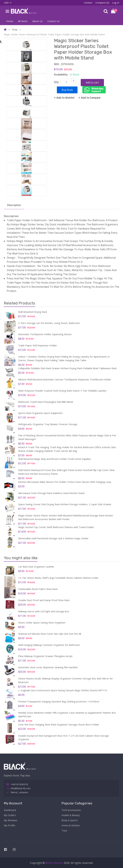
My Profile (10, 825)
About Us (37, 21)
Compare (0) (102, 3)
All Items (23, 21)
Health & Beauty (71, 815)
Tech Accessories (71, 810)
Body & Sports (70, 820)
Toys (64, 830)
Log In (116, 3)
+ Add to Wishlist (64, 97)
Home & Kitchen (71, 825)
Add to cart (93, 82)
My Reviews (11, 820)
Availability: (61, 74)
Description (14, 205)
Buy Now (68, 89)
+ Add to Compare (89, 97)
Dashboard (10, 810)
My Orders (10, 815)
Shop (15, 29)
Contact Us (53, 21)
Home (10, 21)
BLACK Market (55, 863)
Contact (88, 3)
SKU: (57, 64)
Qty (56, 82)
